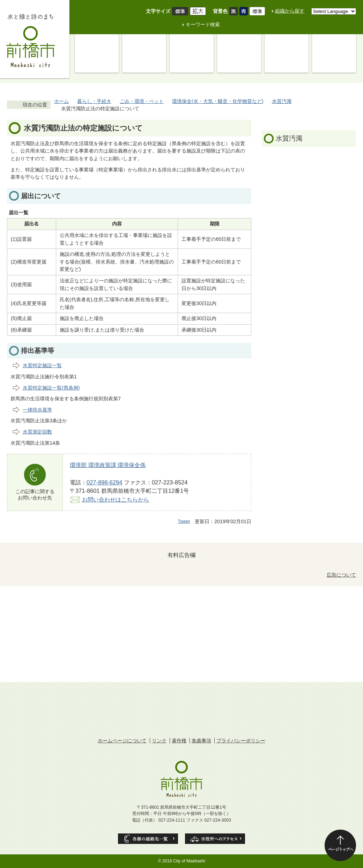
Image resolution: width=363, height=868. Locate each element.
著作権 (179, 741)
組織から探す (290, 11)
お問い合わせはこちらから (116, 499)
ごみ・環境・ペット (142, 101)
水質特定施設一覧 (42, 365)
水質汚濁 (282, 101)
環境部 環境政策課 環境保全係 (108, 465)
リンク (159, 741)
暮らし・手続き (94, 101)
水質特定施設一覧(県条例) (51, 388)
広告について (341, 575)
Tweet (184, 521)
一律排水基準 (37, 410)
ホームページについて (122, 741)
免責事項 (201, 741)
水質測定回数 (37, 432)
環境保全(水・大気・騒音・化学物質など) (218, 101)
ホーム (61, 101)
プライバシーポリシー (241, 741)
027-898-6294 (104, 482)
